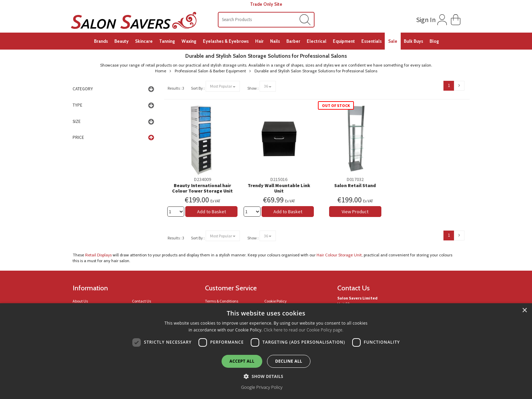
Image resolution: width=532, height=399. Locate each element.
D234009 (203, 179)
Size (77, 121)
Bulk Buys (413, 41)
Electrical (317, 41)
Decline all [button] (289, 361)
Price (78, 137)
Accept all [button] (242, 361)
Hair (259, 41)
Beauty (121, 41)
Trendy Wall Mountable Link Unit (279, 188)
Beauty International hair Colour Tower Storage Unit (202, 188)
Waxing (189, 41)
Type (78, 105)
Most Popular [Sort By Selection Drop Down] (223, 86)
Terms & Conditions (222, 301)
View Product (355, 212)
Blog (434, 41)
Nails (275, 41)
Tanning (167, 41)
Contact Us (141, 301)
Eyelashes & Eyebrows (226, 41)
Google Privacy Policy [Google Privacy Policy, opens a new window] (262, 387)
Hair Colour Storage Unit (339, 255)
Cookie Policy (275, 301)
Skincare (144, 41)
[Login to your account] (431, 18)
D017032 (355, 179)
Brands (101, 41)
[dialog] (266, 351)
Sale (393, 41)
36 (268, 86)
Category (83, 89)
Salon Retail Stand (355, 185)
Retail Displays (98, 255)
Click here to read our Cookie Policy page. (303, 330)
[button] (456, 19)
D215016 (279, 179)
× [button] (524, 311)
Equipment (344, 41)
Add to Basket (212, 212)
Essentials (372, 41)
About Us (80, 301)
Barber (293, 41)
